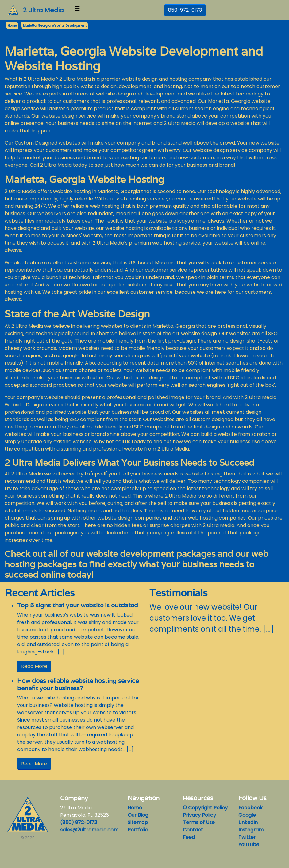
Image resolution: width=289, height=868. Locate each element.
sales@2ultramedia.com (89, 830)
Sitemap (138, 822)
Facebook (250, 808)
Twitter (247, 837)
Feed (189, 837)
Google (247, 815)
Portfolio (138, 830)
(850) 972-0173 (79, 822)
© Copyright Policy (205, 808)
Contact (193, 830)
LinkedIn (248, 822)
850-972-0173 (185, 10)
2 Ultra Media (43, 10)
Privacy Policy (199, 815)
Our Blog (138, 815)
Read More (34, 666)
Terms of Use (199, 822)
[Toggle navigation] (77, 10)
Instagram (251, 830)
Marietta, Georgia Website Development (55, 26)
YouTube (249, 845)
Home (135, 808)
